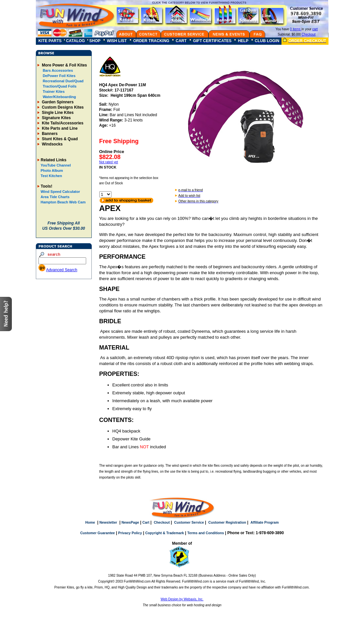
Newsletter (108, 522)
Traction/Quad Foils (59, 86)
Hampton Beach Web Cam (63, 202)
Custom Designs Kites (62, 107)
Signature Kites (56, 118)
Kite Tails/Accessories (62, 123)
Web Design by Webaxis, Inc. (182, 599)
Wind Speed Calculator (61, 192)
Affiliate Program (265, 522)
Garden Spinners (57, 102)
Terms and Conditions (206, 533)
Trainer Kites (53, 92)
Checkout (308, 34)
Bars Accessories (57, 70)
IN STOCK (108, 167)
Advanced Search (62, 270)
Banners (49, 134)
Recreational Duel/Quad (63, 81)
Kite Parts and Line (59, 128)
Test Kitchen (51, 176)
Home (90, 522)
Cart (146, 522)
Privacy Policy (130, 533)
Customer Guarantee (97, 533)
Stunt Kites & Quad (59, 139)
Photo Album (52, 170)
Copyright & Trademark (165, 533)
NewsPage (130, 522)
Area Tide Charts (55, 197)
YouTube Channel (56, 165)
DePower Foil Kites (59, 76)
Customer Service (189, 522)
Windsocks (52, 144)
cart (315, 29)
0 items (296, 29)
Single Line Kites (57, 113)
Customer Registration (227, 522)
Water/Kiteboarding (59, 97)
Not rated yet (109, 162)
